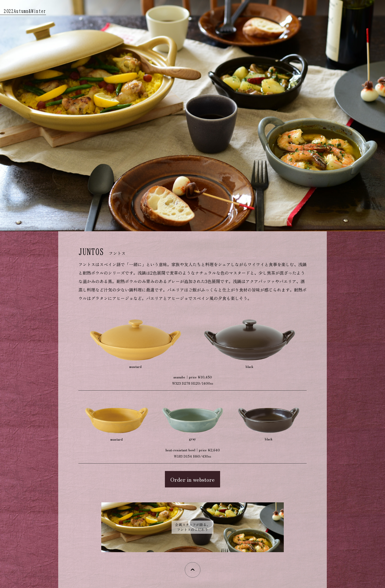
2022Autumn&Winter (25, 11)
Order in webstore (192, 479)
